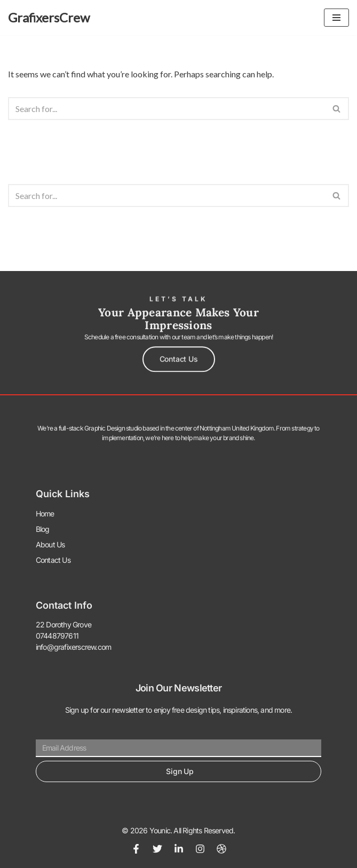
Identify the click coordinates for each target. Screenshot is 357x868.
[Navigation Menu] (336, 18)
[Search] (166, 109)
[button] (179, 357)
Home (45, 513)
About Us (50, 544)
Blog (43, 529)
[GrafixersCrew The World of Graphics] (49, 18)
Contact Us (53, 560)
